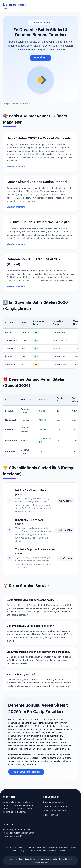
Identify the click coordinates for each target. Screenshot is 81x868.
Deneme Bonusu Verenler (55, 806)
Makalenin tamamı (16, 166)
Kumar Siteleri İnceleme (54, 811)
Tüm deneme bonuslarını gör (26, 772)
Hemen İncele (40, 58)
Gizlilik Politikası (51, 815)
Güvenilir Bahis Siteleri (54, 802)
